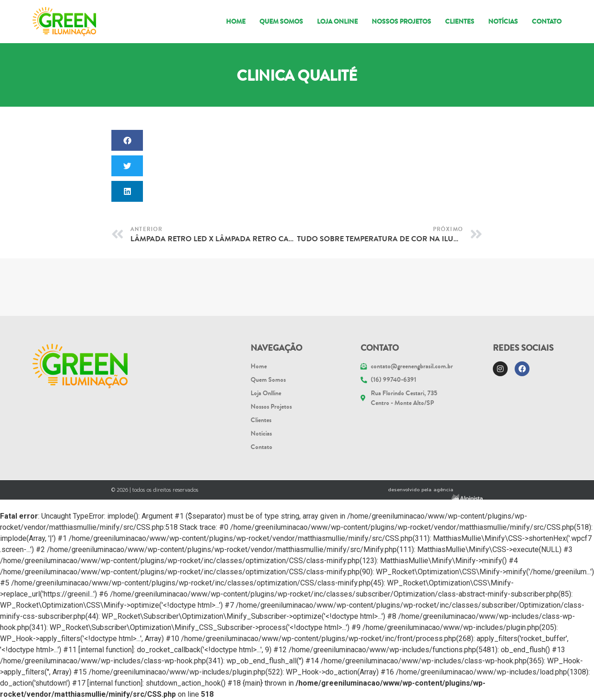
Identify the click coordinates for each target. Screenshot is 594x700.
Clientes (460, 22)
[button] (127, 140)
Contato (547, 22)
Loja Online (337, 22)
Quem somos (281, 22)
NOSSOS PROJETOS (401, 22)
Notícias (503, 22)
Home (236, 22)
